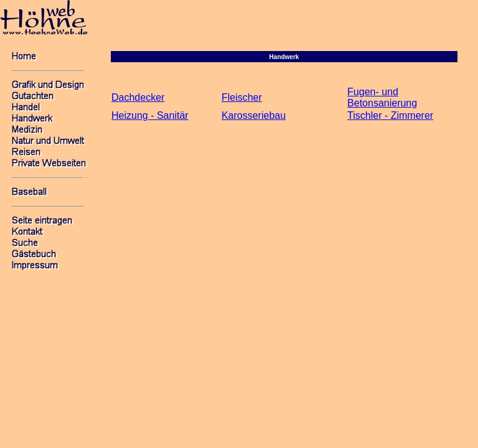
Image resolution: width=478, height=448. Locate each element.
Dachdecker (138, 97)
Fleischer (242, 97)
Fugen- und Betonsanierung (382, 97)
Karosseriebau (254, 115)
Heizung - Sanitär (150, 115)
